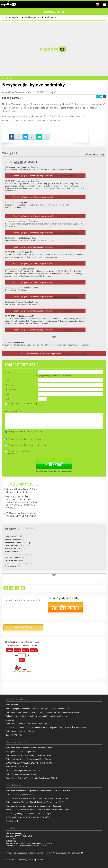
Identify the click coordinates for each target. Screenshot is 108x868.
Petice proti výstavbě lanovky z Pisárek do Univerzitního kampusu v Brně (34, 802)
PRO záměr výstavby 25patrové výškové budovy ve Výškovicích (21, 514)
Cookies (40, 860)
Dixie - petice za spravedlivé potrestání (21, 751)
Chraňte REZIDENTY (14, 735)
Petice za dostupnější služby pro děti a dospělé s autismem (29, 755)
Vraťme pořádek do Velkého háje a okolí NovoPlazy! (26, 724)
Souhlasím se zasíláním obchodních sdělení (28, 445)
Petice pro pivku (12, 705)
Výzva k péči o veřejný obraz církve (19, 794)
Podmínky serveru (26, 860)
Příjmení (9, 385)
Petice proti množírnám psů (16, 767)
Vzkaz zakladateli (13, 411)
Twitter (101, 96)
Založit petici (50, 17)
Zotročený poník (12, 821)
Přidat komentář (95, 155)
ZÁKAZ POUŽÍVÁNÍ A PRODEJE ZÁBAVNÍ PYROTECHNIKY (29, 763)
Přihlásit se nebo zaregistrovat (74, 354)
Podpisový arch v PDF (14, 536)
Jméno (8, 380)
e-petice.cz (9, 5)
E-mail (8, 372)
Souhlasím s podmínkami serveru (20, 452)
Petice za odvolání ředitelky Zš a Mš (20, 731)
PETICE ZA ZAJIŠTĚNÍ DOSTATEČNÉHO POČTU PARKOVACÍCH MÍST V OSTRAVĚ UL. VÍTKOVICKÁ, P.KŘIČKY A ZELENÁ (22, 502)
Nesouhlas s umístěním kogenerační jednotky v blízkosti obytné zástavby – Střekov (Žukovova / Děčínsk (47, 727)
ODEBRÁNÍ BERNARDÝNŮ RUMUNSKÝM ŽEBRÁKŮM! (28, 817)
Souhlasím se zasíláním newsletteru (25, 439)
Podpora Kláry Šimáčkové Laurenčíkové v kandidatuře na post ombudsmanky (36, 716)
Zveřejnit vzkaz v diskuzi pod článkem (25, 431)
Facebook (104, 96)
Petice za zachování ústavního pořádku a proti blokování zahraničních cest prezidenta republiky (43, 712)
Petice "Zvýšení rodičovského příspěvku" (22, 774)
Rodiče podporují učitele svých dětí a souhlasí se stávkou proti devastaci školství (37, 810)
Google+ (17, 588)
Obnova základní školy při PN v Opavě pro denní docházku (22, 491)
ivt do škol (10, 720)
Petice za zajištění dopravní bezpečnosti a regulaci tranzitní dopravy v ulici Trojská (38, 791)
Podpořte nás (23, 628)
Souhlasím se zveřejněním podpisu (24, 403)
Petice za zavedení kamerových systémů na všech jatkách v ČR (30, 748)
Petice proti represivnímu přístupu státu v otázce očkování (28, 759)
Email (97, 96)
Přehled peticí (13, 17)
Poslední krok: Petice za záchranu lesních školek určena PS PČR (31, 778)
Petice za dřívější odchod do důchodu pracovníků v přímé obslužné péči (33, 806)
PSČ (7, 399)
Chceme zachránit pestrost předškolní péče (23, 770)
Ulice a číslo (10, 390)
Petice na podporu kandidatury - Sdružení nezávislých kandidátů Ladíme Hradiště (38, 708)
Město (8, 394)
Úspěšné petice (32, 17)
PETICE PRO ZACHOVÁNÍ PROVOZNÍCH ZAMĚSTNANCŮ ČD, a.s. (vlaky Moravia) (38, 798)
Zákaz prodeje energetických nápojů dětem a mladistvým (28, 813)
